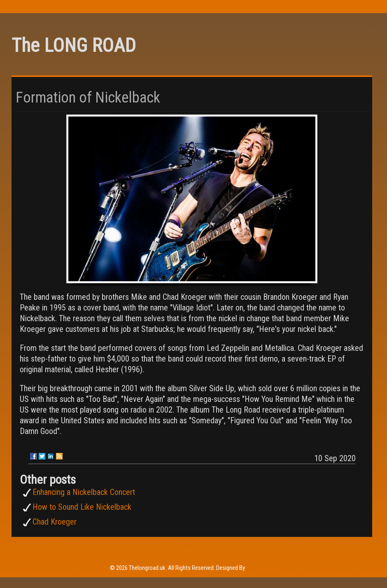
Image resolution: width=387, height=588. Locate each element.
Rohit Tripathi (262, 568)
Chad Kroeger (55, 522)
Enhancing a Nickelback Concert (84, 492)
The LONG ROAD (74, 45)
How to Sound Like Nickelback (82, 507)
